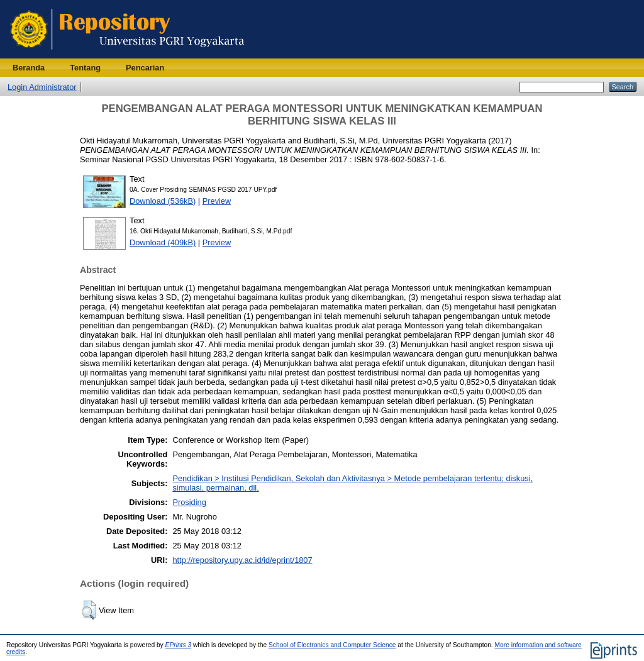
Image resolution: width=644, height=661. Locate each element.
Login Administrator (42, 87)
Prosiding (189, 502)
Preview (217, 201)
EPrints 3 (179, 645)
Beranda (29, 68)
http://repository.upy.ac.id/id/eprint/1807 (242, 560)
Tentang (85, 68)
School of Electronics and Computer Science (332, 645)
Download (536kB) (163, 201)
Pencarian (145, 68)
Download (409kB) (163, 242)
